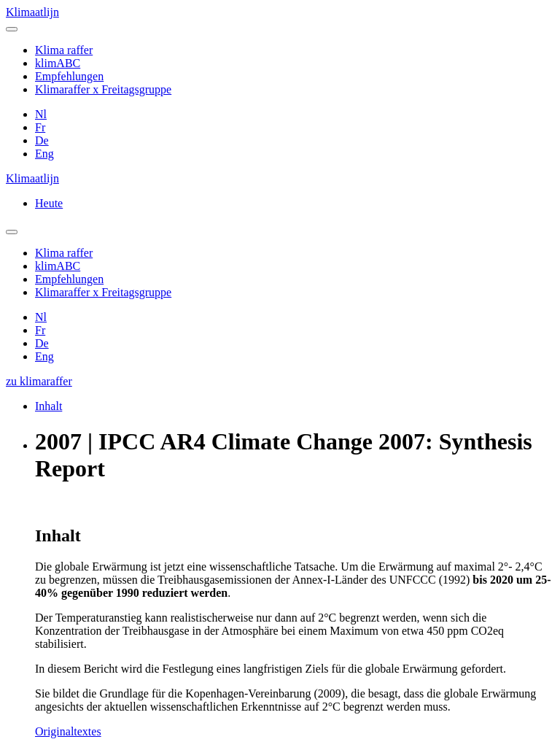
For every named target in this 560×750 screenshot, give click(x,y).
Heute (49, 203)
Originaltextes (68, 731)
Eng (44, 154)
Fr (40, 127)
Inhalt (48, 406)
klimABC (58, 63)
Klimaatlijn (32, 12)
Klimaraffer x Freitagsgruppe (103, 89)
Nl (41, 114)
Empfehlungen (69, 76)
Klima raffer (64, 50)
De (42, 140)
